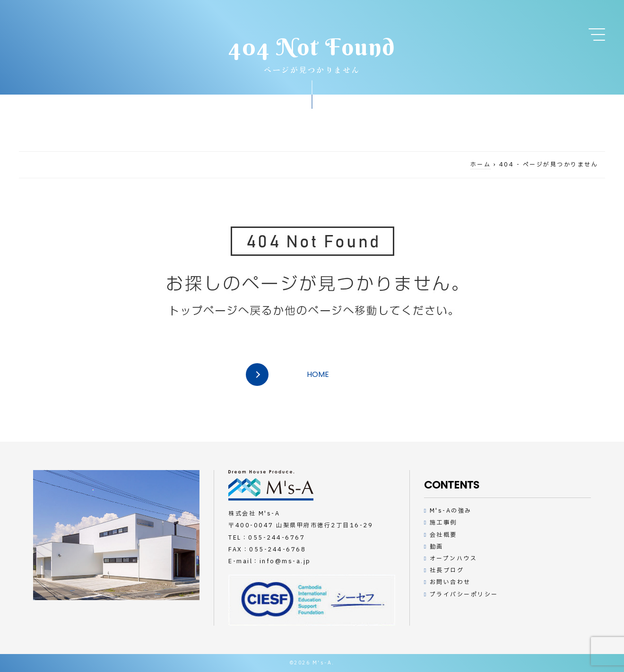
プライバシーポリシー (464, 594)
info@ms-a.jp (285, 561)
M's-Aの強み (451, 511)
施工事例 (443, 523)
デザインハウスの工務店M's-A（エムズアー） (271, 485)
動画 (437, 547)
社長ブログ (447, 570)
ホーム (481, 165)
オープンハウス (454, 559)
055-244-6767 (277, 538)
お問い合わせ (450, 582)
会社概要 (443, 535)
